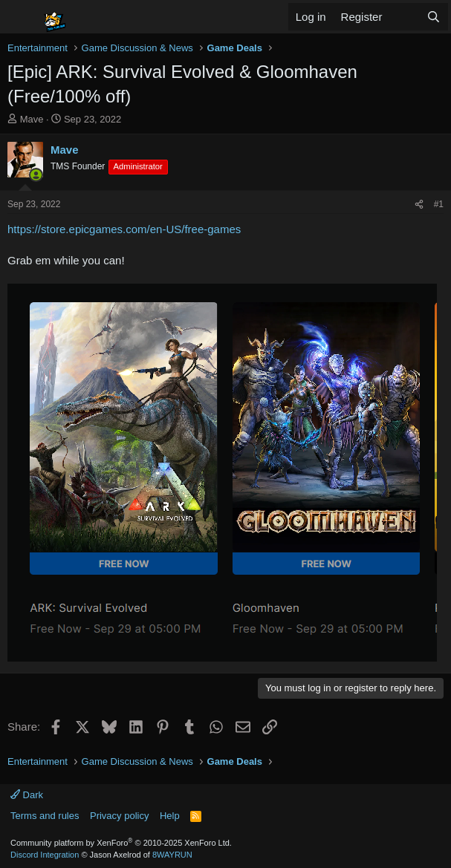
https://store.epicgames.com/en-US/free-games (124, 229)
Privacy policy (119, 816)
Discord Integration (45, 855)
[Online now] (36, 175)
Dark (27, 795)
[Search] (434, 17)
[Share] (419, 205)
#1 (439, 204)
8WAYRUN (172, 855)
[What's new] (404, 17)
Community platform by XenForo (121, 843)
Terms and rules (45, 816)
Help (170, 816)
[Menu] (20, 17)
